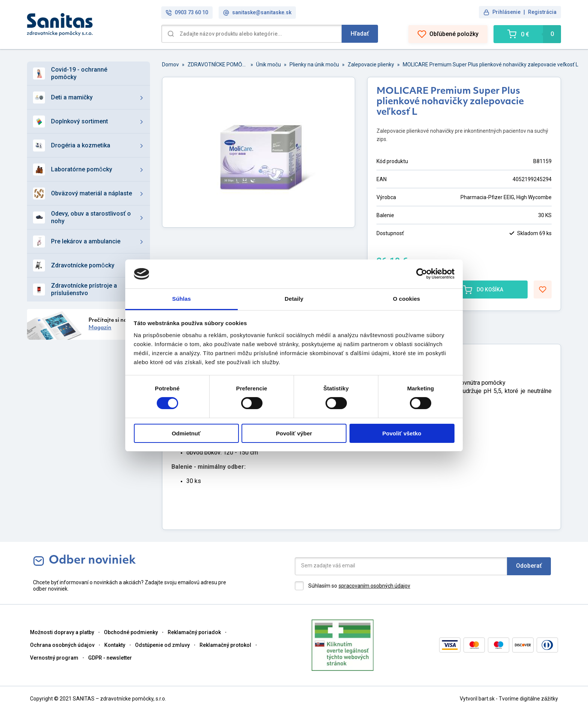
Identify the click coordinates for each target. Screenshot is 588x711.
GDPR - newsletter (110, 658)
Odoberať (529, 566)
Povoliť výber (294, 433)
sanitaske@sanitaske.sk (257, 13)
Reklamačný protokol (225, 645)
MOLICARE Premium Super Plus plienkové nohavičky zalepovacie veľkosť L (490, 64)
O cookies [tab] (407, 299)
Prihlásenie (506, 12)
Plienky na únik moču (314, 64)
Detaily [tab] (294, 299)
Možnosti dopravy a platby (62, 632)
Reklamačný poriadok (194, 632)
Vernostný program (54, 658)
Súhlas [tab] (181, 299)
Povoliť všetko (402, 433)
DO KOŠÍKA (483, 289)
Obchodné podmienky (131, 632)
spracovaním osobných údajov (374, 586)
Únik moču (268, 64)
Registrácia (542, 12)
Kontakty (115, 645)
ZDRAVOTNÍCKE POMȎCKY (217, 64)
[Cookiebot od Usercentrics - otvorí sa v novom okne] (422, 274)
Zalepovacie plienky (371, 64)
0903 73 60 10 (187, 13)
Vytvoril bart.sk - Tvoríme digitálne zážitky (509, 699)
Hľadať (360, 34)
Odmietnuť (186, 433)
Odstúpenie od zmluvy (162, 645)
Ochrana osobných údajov (62, 645)
